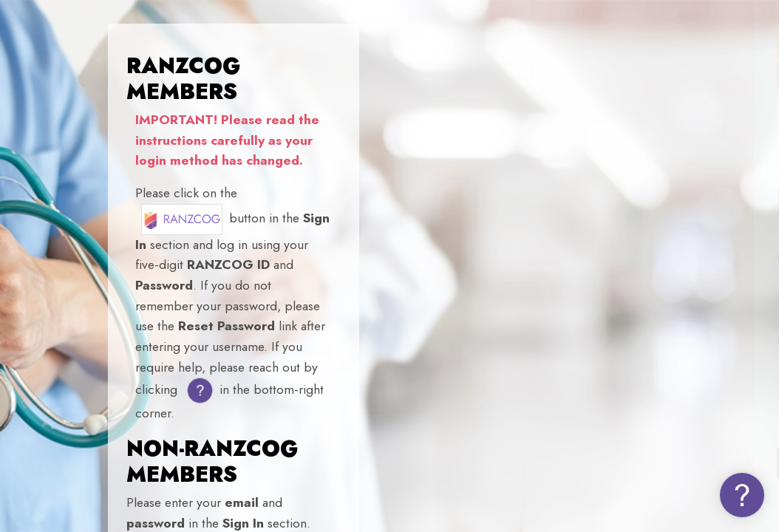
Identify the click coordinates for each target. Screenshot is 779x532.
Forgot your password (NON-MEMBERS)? (654, 420)
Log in (623, 463)
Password (514, 340)
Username (516, 258)
